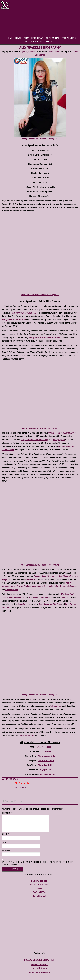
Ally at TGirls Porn (46, 761)
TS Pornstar (53, 38)
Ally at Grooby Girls (46, 756)
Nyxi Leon (66, 598)
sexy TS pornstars (29, 440)
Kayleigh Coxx (12, 590)
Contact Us (51, 41)
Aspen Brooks (17, 586)
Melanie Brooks (55, 586)
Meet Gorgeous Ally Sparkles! (23, 313)
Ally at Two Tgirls (45, 765)
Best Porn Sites (34, 41)
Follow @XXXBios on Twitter (39, 960)
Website (6, 850)
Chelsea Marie (30, 586)
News (18, 38)
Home (10, 38)
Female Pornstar (33, 38)
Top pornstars (39, 968)
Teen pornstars (39, 965)
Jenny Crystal (59, 440)
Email (6, 842)
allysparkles (54, 51)
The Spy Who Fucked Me (39, 598)
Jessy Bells (22, 604)
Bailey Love (30, 580)
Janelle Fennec (70, 586)
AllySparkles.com (48, 774)
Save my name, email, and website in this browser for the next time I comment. (38, 863)
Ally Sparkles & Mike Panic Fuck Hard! (45, 338)
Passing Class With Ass (44, 576)
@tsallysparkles (29, 51)
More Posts (20, 787)
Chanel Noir (43, 586)
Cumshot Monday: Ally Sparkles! (62, 433)
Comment (8, 813)
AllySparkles (45, 770)
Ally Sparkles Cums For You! (14, 320)
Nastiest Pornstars (39, 973)
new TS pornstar (27, 735)
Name (5, 834)
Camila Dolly (43, 440)
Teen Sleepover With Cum (50, 604)
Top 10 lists (69, 38)
